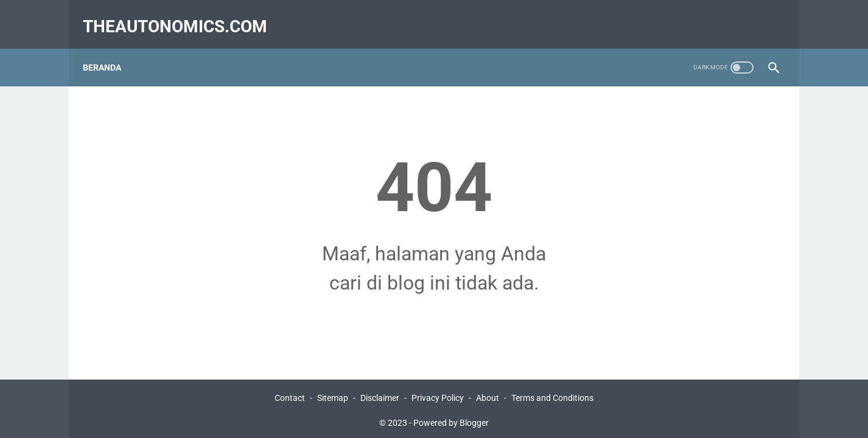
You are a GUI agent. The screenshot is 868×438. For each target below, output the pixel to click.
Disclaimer (380, 394)
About (488, 394)
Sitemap (333, 394)
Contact (290, 394)
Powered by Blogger (451, 419)
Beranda (110, 48)
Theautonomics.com (183, 14)
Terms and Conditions (552, 394)
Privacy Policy (438, 394)
